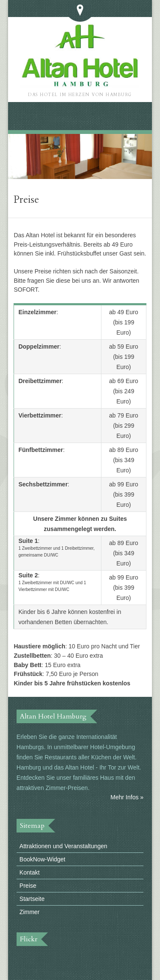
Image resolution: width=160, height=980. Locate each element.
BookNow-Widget (42, 859)
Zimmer (29, 912)
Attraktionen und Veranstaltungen (63, 846)
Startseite (32, 899)
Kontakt (29, 872)
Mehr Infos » (127, 797)
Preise (28, 886)
